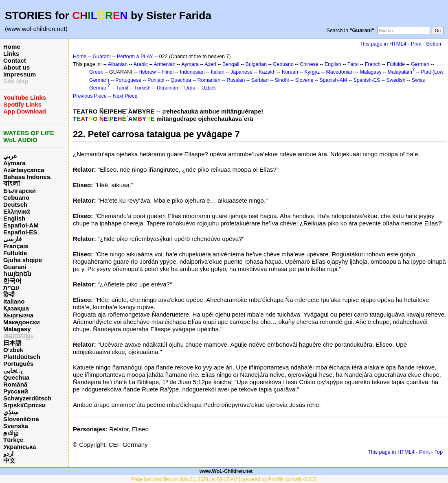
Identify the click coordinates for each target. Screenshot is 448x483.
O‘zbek (13, 350)
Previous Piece (90, 96)
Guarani (15, 267)
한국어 (12, 281)
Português (18, 364)
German (420, 64)
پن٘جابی (13, 370)
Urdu (190, 88)
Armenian (164, 64)
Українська (20, 447)
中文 (9, 460)
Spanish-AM (334, 80)
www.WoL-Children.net (226, 471)
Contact (15, 60)
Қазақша (16, 308)
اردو (8, 453)
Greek (96, 72)
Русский (16, 391)
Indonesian (192, 72)
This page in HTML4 (383, 44)
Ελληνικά (16, 211)
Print (416, 44)
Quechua (16, 377)
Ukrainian (168, 88)
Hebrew (147, 72)
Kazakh (267, 72)
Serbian (260, 80)
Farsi (353, 64)
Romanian (209, 80)
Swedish (396, 80)
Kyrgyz (312, 72)
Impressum (20, 74)
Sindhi (282, 80)
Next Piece (125, 96)
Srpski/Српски (24, 405)
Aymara (14, 163)
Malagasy (17, 329)
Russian (236, 80)
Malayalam (400, 72)
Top (438, 452)
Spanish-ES (367, 80)
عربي (10, 156)
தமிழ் (11, 433)
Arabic (141, 64)
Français (16, 246)
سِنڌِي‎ (11, 412)
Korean (290, 72)
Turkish (142, 88)
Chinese (309, 64)
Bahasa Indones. (27, 177)
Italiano (14, 301)
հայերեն (17, 274)
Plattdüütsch (22, 357)
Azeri (210, 64)
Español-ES (20, 232)
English (14, 218)
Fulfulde (15, 253)
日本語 (12, 343)
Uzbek (209, 88)
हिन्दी (9, 294)
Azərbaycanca (24, 170)
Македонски (22, 322)
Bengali (231, 64)
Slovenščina (21, 419)
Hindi (168, 72)
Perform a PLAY (135, 57)
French (373, 64)
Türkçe (13, 440)
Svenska (16, 426)
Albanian (118, 64)
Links (11, 54)
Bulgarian (256, 64)
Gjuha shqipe (23, 260)
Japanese (242, 72)
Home (12, 47)
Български (20, 191)
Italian (218, 72)
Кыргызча (18, 315)
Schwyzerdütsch (27, 398)
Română (15, 384)
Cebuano (16, 198)
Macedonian (340, 72)
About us (16, 67)
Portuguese (128, 80)
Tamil (122, 88)
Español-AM (21, 225)
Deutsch (15, 204)
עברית (11, 287)
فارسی (12, 239)
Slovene (304, 80)
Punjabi (156, 80)
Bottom (435, 44)
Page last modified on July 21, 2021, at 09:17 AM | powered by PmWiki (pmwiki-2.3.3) (224, 479)
